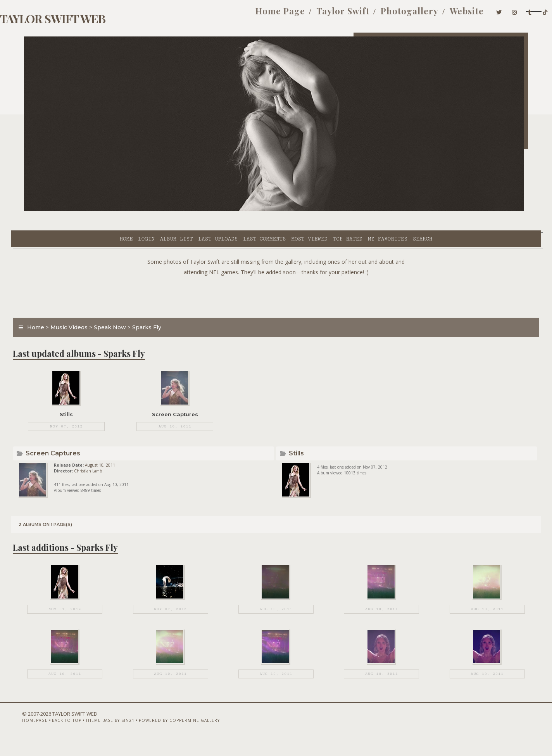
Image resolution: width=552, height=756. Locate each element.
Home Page (225, 15)
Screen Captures (67, 443)
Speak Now (123, 308)
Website (412, 15)
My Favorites (318, 210)
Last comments (195, 210)
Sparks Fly (160, 308)
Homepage (37, 735)
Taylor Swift (288, 15)
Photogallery (354, 15)
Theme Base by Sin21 (112, 735)
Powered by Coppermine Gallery (181, 735)
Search (353, 210)
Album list (107, 210)
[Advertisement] (276, 275)
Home (56, 210)
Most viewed (239, 210)
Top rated (278, 210)
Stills (298, 443)
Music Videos (82, 308)
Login (76, 210)
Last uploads (148, 210)
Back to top (69, 735)
